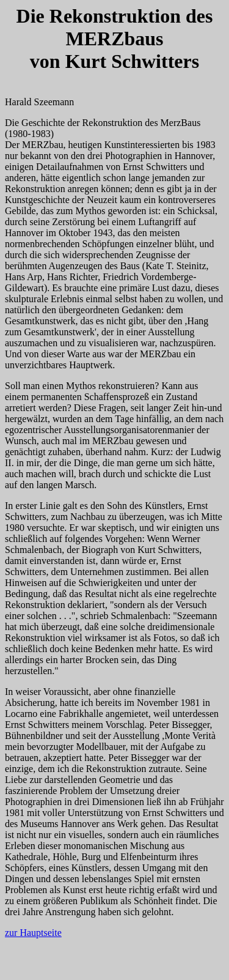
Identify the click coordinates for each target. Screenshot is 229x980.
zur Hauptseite (33, 933)
